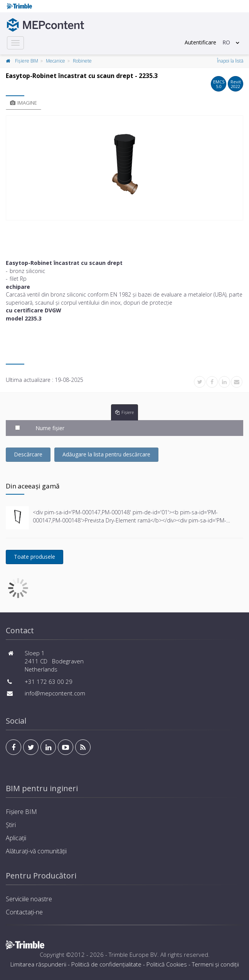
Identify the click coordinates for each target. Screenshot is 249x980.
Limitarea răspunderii (38, 964)
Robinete (82, 61)
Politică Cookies (167, 964)
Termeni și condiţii (215, 964)
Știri (11, 825)
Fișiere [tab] (124, 412)
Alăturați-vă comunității (36, 851)
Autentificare (200, 42)
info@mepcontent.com (55, 693)
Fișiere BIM (27, 61)
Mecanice (56, 61)
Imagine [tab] (24, 103)
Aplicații (16, 838)
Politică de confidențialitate (106, 964)
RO (226, 42)
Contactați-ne (24, 912)
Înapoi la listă (230, 61)
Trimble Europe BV (133, 955)
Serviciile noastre (29, 899)
